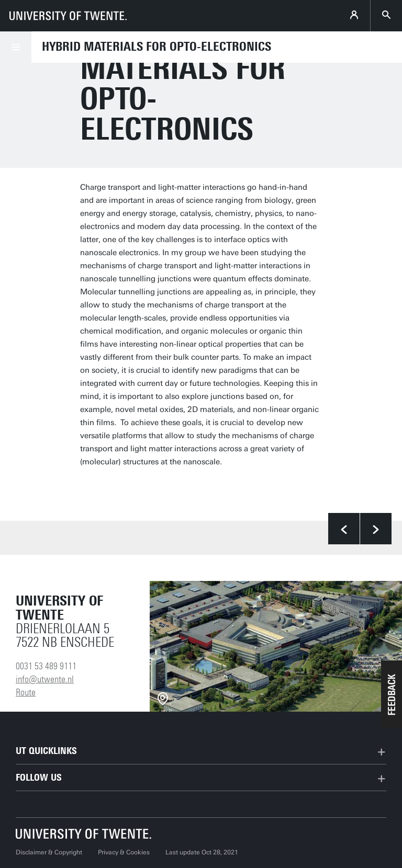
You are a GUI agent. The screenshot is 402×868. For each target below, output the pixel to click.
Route (26, 692)
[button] (392, 694)
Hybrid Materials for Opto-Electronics (157, 47)
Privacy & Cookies (124, 852)
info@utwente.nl (45, 679)
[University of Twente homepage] (68, 16)
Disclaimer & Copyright (49, 852)
